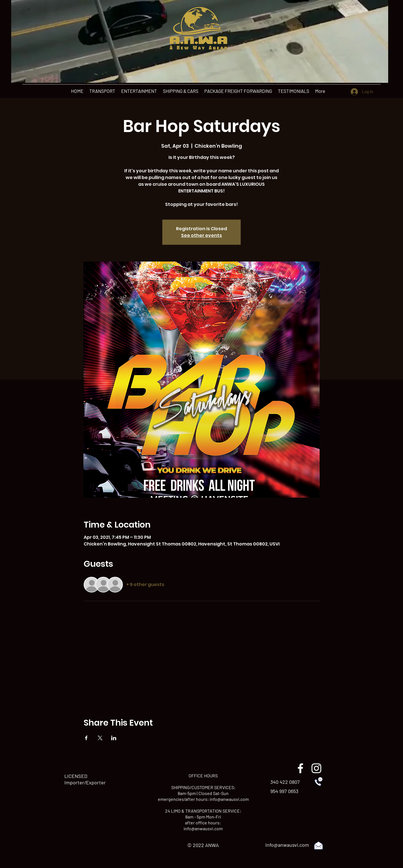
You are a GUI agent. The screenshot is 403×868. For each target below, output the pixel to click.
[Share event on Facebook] (86, 738)
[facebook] (300, 768)
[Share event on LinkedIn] (114, 738)
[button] (102, 91)
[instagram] (316, 768)
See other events (201, 235)
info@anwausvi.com (229, 799)
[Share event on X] (100, 738)
